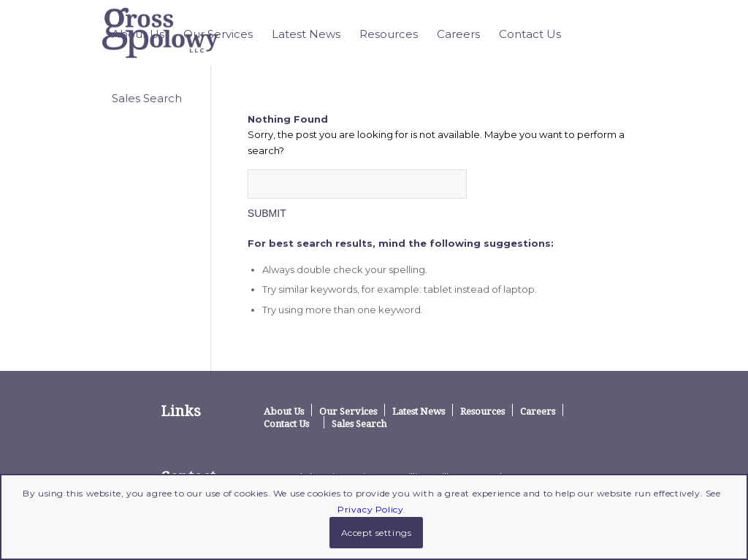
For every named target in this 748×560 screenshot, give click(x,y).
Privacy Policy (370, 509)
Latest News (419, 411)
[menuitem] (138, 34)
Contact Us (286, 423)
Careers (538, 411)
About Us (284, 411)
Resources (482, 411)
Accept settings (377, 533)
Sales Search (359, 423)
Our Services (348, 411)
